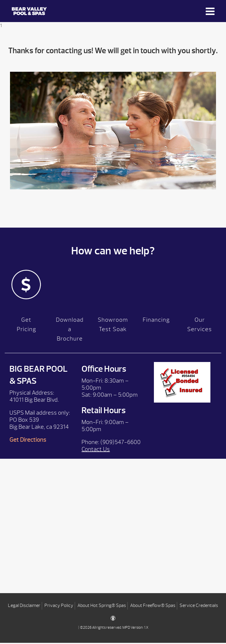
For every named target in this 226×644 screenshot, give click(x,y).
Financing (156, 321)
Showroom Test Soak (113, 326)
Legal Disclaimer (24, 607)
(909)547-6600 (121, 443)
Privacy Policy (59, 607)
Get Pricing (26, 326)
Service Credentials (199, 607)
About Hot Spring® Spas (102, 607)
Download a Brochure (70, 330)
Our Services (200, 326)
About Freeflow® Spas (153, 607)
